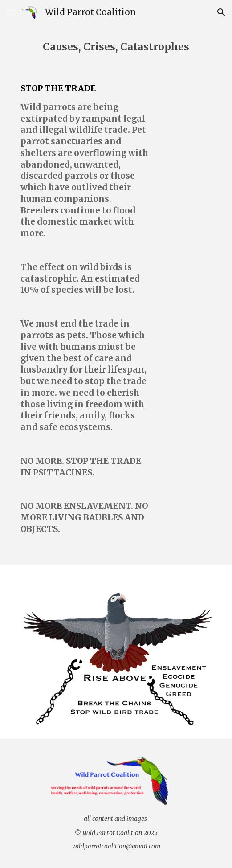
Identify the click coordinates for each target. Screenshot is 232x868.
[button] (11, 12)
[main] (116, 47)
